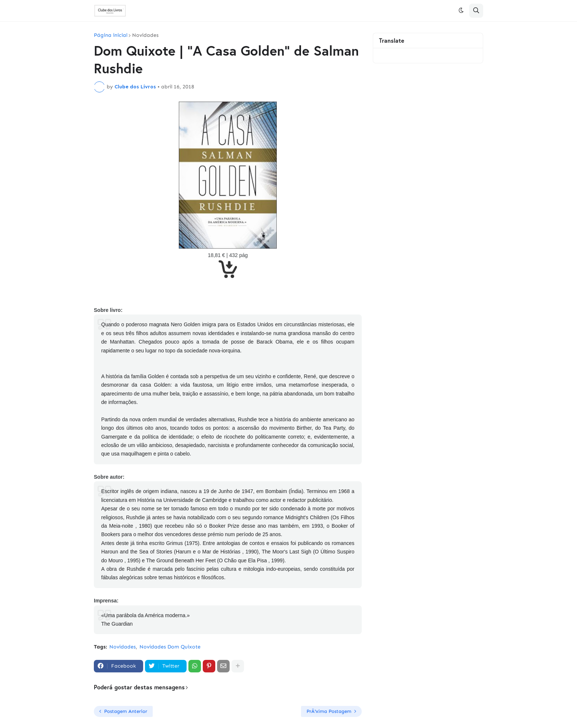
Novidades (145, 35)
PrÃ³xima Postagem (329, 711)
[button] (461, 11)
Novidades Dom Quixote (170, 647)
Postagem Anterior (126, 711)
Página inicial (111, 35)
